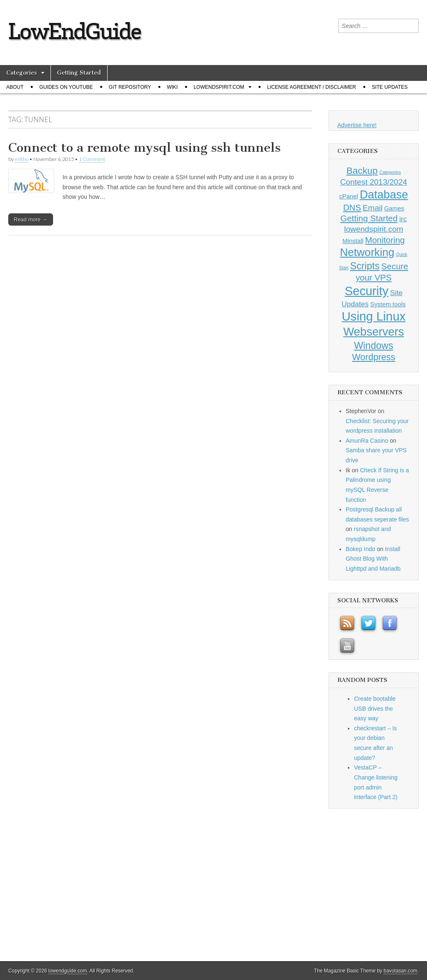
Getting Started (79, 73)
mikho (21, 159)
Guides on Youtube (66, 87)
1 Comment (92, 159)
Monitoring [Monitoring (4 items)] (385, 240)
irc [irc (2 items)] (403, 219)
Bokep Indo (360, 549)
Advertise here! (357, 125)
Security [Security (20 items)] (367, 291)
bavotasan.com (401, 971)
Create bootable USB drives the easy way (375, 708)
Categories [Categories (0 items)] (390, 172)
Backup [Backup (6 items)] (362, 171)
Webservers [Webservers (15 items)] (374, 332)
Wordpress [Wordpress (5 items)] (374, 357)
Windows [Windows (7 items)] (374, 346)
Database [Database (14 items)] (384, 194)
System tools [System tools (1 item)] (388, 304)
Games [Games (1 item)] (394, 208)
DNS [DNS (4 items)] (352, 208)
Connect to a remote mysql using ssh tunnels (144, 148)
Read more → (31, 219)
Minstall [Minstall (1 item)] (353, 241)
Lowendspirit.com (219, 87)
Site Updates (390, 87)
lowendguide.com (68, 971)
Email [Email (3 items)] (373, 208)
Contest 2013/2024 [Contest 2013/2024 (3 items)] (374, 182)
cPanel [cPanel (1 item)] (348, 196)
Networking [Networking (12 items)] (367, 252)
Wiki (172, 87)
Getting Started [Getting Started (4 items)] (369, 218)
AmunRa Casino (367, 441)
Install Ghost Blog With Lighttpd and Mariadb (373, 559)
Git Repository (130, 87)
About (15, 87)
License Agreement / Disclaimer (312, 87)
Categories (22, 73)
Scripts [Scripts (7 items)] (365, 266)
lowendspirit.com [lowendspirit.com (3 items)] (374, 229)
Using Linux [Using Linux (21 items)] (373, 316)
